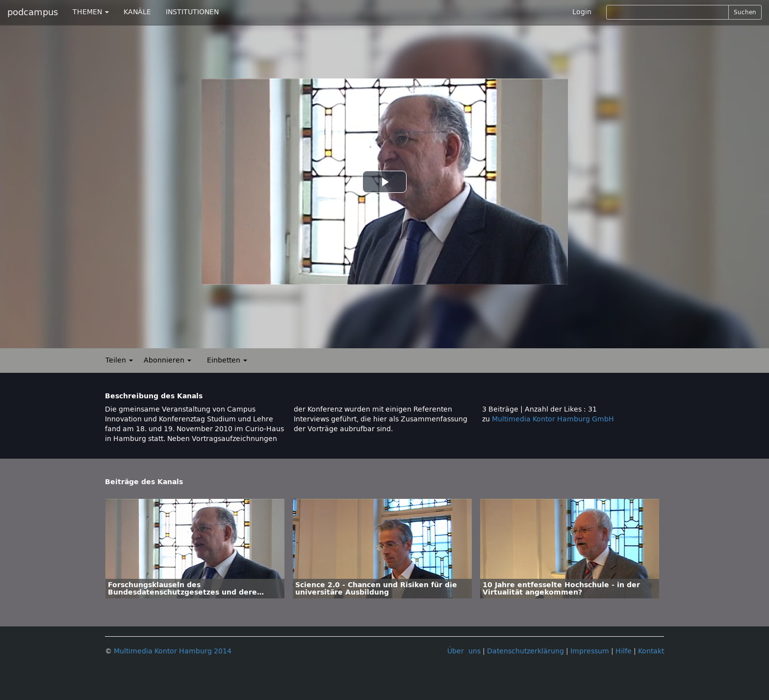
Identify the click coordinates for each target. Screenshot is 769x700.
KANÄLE (137, 12)
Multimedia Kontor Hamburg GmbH (553, 419)
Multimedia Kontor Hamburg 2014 (173, 651)
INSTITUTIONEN (192, 12)
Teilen (119, 360)
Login (582, 12)
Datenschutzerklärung (525, 651)
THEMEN (91, 12)
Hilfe (624, 651)
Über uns (464, 651)
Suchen (745, 12)
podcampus (33, 12)
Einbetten (227, 360)
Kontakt (651, 651)
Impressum (590, 651)
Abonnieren (167, 360)
